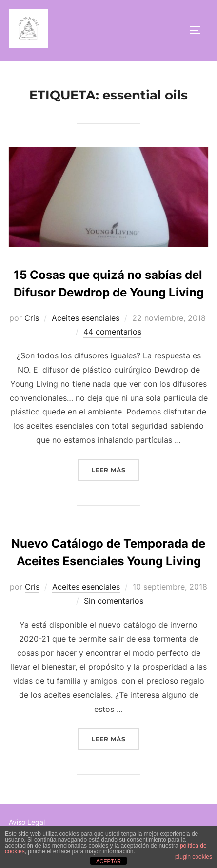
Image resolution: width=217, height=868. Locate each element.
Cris (32, 318)
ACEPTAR (108, 861)
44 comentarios (112, 332)
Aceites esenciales (86, 318)
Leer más (115, 469)
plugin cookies (194, 857)
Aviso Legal (27, 822)
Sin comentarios (114, 601)
